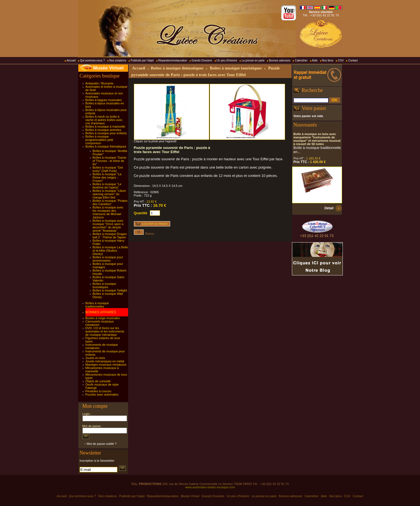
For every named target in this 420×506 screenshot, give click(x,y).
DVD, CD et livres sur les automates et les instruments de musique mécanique (105, 331)
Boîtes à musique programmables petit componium (99, 140)
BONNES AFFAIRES (101, 312)
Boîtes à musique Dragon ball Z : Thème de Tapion (110, 236)
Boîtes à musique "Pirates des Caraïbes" (110, 202)
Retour (144, 234)
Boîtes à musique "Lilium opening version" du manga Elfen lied (109, 194)
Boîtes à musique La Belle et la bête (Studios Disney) (110, 251)
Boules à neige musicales (103, 318)
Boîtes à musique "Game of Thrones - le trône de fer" (110, 161)
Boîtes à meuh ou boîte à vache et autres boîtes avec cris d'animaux (104, 120)
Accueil (71, 60)
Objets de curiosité (98, 381)
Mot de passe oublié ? (102, 444)
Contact (353, 60)
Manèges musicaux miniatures (106, 365)
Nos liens (328, 60)
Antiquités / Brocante (100, 83)
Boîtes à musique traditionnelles (97, 305)
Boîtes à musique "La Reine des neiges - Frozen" (107, 177)
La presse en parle (253, 60)
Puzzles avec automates (102, 394)
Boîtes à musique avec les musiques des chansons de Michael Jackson (108, 212)
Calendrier (301, 60)
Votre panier (314, 108)
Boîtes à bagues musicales (104, 100)
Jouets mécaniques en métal (105, 361)
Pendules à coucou (98, 391)
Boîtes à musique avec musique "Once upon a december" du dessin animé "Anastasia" (108, 226)
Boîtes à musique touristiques (104, 285)
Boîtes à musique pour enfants (106, 133)
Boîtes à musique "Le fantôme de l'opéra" (107, 186)
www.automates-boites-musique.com (210, 487)
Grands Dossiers (202, 60)
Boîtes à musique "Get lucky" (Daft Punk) (108, 169)
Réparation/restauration (173, 60)
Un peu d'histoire (227, 60)
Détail (329, 208)
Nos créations (118, 60)
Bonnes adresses (280, 60)
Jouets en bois (95, 358)
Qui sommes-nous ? (92, 60)
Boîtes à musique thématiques (106, 146)
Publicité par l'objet (142, 60)
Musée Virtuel (108, 68)
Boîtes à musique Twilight (110, 290)
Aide (315, 60)
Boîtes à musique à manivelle (105, 126)
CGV (341, 60)
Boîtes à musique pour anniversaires (108, 259)
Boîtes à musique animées (103, 130)
